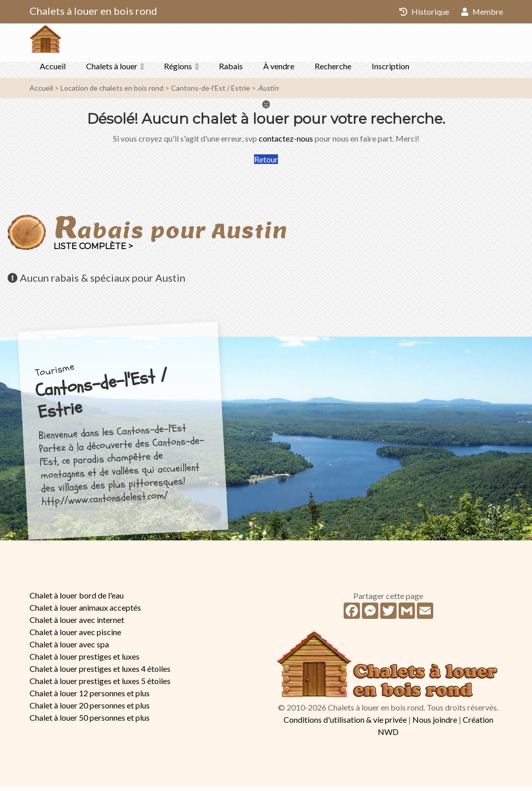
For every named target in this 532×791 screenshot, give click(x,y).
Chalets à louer (112, 70)
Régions (178, 70)
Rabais (231, 70)
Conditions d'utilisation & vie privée (345, 724)
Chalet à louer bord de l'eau (77, 599)
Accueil (53, 70)
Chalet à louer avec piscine (75, 636)
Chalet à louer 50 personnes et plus (90, 721)
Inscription (390, 70)
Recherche (333, 70)
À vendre (279, 70)
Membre (482, 11)
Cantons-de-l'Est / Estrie (211, 92)
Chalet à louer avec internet (77, 624)
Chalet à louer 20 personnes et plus (90, 709)
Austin (268, 92)
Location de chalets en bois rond (112, 92)
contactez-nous (286, 142)
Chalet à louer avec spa (69, 648)
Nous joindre (435, 724)
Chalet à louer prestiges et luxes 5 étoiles (100, 685)
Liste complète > (93, 250)
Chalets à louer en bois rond (93, 11)
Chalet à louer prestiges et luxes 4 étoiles (100, 673)
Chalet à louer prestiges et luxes (85, 660)
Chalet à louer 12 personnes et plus (90, 697)
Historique (424, 11)
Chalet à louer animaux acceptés (85, 611)
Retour (266, 163)
